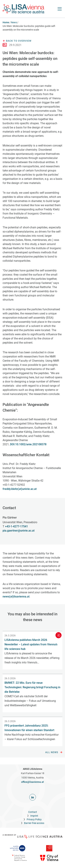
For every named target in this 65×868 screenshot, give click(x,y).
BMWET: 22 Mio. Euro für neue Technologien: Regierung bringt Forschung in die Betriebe (32, 687)
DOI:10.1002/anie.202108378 (28, 444)
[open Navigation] (60, 9)
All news (54, 752)
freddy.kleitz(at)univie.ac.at (20, 489)
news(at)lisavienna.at (16, 597)
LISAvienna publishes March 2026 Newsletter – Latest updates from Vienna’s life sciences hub (31, 644)
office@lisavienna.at (32, 782)
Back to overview (17, 41)
